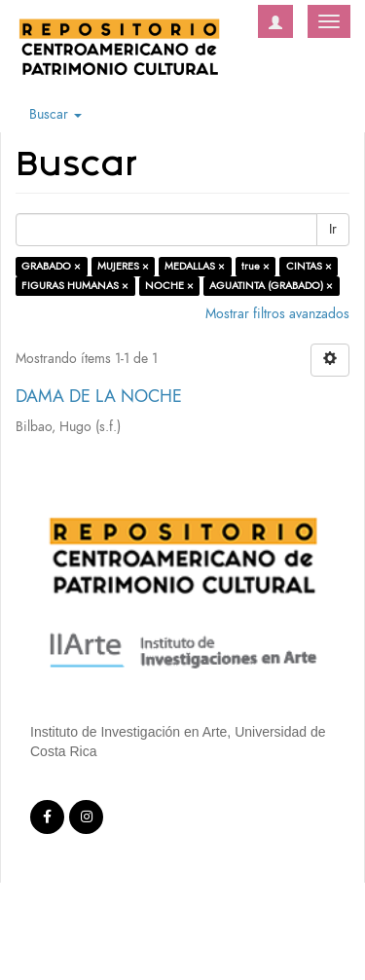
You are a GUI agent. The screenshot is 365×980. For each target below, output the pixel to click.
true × (255, 266)
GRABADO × (51, 266)
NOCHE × (169, 286)
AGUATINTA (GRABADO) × (271, 286)
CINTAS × (309, 266)
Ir (333, 229)
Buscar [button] (55, 114)
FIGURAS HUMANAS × (75, 286)
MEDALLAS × (195, 266)
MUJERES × (123, 266)
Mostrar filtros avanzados (277, 314)
